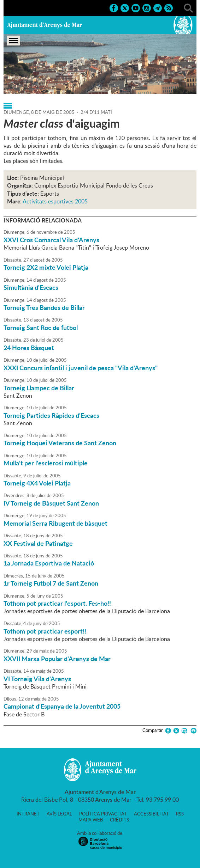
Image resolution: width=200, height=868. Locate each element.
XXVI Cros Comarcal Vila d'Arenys (51, 240)
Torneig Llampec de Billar (39, 388)
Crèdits (119, 820)
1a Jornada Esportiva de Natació (49, 563)
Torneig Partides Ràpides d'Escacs (51, 415)
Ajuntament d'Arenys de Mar (45, 25)
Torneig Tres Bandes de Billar (44, 307)
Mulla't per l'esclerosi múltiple (46, 463)
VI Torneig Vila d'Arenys (37, 679)
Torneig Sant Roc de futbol (41, 328)
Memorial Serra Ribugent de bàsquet (55, 523)
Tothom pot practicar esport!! (45, 631)
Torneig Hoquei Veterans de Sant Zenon (60, 443)
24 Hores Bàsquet (29, 348)
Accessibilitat (151, 814)
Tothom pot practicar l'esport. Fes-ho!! (57, 603)
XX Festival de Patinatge (38, 543)
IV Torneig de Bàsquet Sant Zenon (51, 503)
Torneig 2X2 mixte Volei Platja (46, 267)
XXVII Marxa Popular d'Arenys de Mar (57, 659)
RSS (180, 814)
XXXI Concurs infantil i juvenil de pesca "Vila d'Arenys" (81, 368)
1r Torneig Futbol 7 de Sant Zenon (51, 583)
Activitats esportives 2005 (55, 201)
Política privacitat (103, 814)
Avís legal (59, 814)
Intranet (28, 814)
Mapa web (91, 820)
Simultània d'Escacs (31, 287)
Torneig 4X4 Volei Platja (37, 483)
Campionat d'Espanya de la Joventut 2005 (62, 706)
